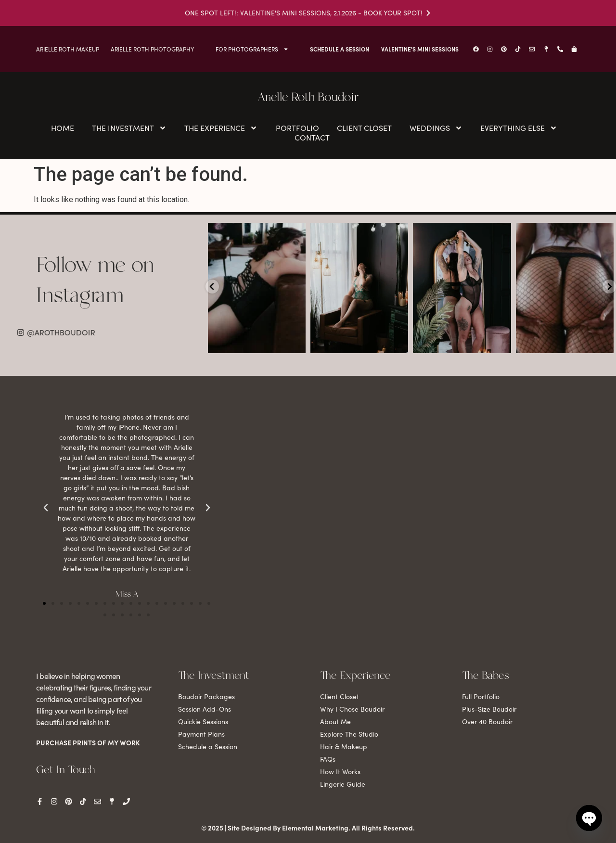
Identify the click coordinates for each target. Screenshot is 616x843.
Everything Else (519, 128)
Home (63, 128)
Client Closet (364, 128)
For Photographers (252, 49)
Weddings (436, 128)
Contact (312, 138)
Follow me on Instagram (95, 281)
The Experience (221, 128)
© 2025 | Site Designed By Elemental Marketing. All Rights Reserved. (308, 828)
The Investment (129, 128)
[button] (44, 603)
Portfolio (297, 128)
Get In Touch (65, 770)
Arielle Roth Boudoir (308, 98)
